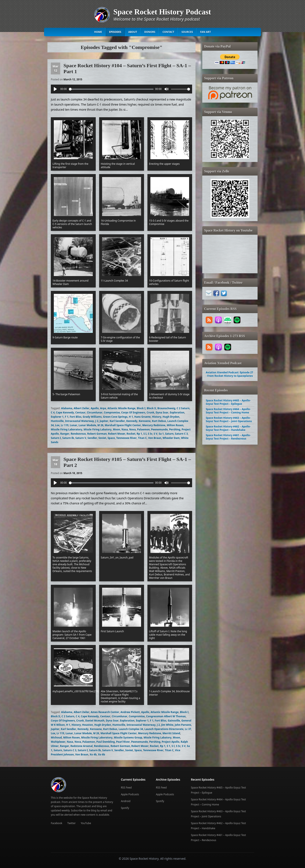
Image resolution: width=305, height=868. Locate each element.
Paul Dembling (106, 742)
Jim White (167, 725)
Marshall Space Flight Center (123, 425)
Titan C (143, 438)
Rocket (131, 434)
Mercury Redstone (154, 425)
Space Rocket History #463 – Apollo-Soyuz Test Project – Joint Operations (229, 419)
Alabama (67, 408)
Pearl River (123, 742)
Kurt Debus (159, 421)
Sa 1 (161, 434)
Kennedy (132, 421)
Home (98, 32)
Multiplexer (58, 742)
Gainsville (174, 721)
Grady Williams (92, 417)
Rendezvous (78, 434)
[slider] (111, 89)
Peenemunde (159, 429)
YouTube (86, 823)
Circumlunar (95, 412)
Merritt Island (171, 733)
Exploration (177, 412)
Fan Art (206, 32)
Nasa (125, 429)
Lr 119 (65, 425)
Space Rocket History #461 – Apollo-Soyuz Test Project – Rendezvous (228, 437)
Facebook (57, 823)
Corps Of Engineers (133, 412)
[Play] (55, 89)
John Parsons (183, 725)
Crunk (150, 412)
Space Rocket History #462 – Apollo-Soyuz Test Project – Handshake (228, 428)
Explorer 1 (57, 417)
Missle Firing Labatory (98, 429)
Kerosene (145, 421)
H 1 (131, 417)
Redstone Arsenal (82, 746)
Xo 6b (102, 754)
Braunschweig (166, 408)
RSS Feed (126, 788)
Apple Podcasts (130, 794)
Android (126, 801)
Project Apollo (171, 742)
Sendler (92, 438)
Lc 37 (188, 729)
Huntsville (57, 421)
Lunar (73, 425)
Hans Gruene (142, 417)
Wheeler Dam (171, 438)
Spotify (125, 808)
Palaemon (143, 429)
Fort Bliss (76, 417)
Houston (88, 725)
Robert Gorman (97, 434)
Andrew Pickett (130, 712)
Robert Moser (117, 434)
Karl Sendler (117, 421)
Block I (141, 408)
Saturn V (81, 438)
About (133, 32)
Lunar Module (87, 425)
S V (155, 434)
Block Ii (151, 408)
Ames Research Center (105, 712)
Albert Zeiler (82, 408)
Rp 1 (139, 434)
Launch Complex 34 (131, 729)
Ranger (65, 434)
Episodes (115, 32)
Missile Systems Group (128, 738)
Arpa (103, 408)
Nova (132, 429)
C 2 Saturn (183, 408)
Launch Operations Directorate (164, 729)
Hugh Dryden (171, 417)
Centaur (80, 412)
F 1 (67, 417)
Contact (168, 32)
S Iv (150, 434)
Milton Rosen (175, 425)
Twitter (71, 823)
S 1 (168, 746)
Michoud (56, 738)
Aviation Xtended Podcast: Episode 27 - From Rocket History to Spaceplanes (229, 374)
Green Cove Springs (115, 417)
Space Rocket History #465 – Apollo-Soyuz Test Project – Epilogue (228, 402)
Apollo (95, 408)
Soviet (102, 438)
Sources (187, 32)
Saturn (169, 434)
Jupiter (104, 421)
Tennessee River (126, 438)
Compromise (112, 412)
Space (111, 438)
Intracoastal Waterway (80, 421)
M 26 (100, 425)
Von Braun (155, 438)
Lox (57, 425)
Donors (150, 32)
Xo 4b (93, 754)
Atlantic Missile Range (121, 408)
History (157, 417)
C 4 (53, 412)
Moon (116, 429)
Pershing (175, 429)
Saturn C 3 (181, 434)
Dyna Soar (162, 412)
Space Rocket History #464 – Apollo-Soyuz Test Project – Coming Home (228, 411)
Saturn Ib (68, 438)
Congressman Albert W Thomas (166, 716)
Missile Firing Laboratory (67, 429)
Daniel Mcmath (95, 721)
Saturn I (56, 438)
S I (145, 434)
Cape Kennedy (65, 412)
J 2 (97, 421)
